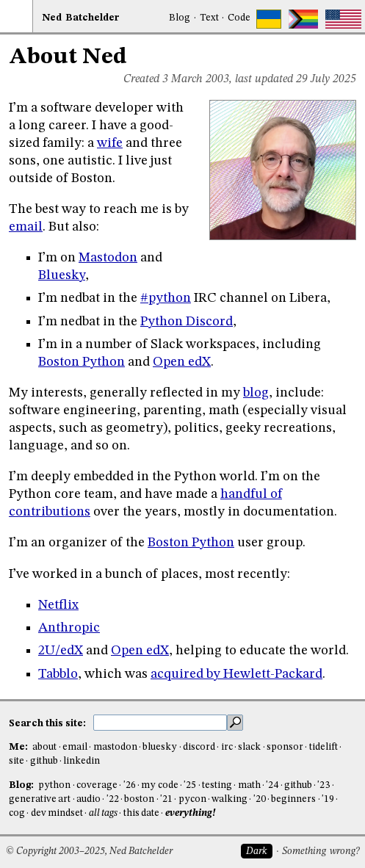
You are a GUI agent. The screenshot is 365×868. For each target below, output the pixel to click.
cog (17, 813)
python (54, 785)
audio (88, 799)
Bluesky (62, 275)
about (44, 747)
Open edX (182, 362)
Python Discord (187, 322)
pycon (192, 799)
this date (141, 813)
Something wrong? (321, 851)
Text (209, 18)
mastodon (115, 747)
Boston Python (82, 362)
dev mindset (57, 813)
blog (256, 393)
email (26, 227)
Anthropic (69, 628)
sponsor (285, 747)
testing (217, 785)
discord (199, 747)
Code (239, 18)
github (44, 761)
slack (249, 747)
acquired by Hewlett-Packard (236, 674)
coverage (97, 785)
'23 (324, 785)
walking (230, 799)
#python (166, 298)
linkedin (82, 761)
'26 (130, 785)
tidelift (324, 747)
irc (227, 747)
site (17, 761)
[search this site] (160, 723)
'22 (113, 799)
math (249, 785)
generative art (40, 799)
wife (110, 143)
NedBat (81, 18)
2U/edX (61, 651)
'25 (190, 785)
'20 (260, 799)
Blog (180, 18)
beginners (293, 799)
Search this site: (48, 723)
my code (159, 785)
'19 (328, 799)
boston (139, 799)
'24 (272, 785)
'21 (166, 799)
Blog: (22, 785)
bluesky (160, 747)
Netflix (58, 605)
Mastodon (108, 258)
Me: (19, 747)
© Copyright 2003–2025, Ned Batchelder (89, 851)
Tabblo (58, 674)
